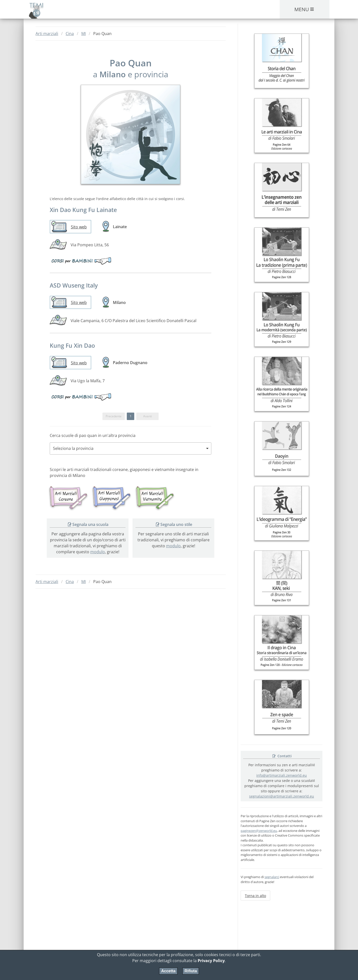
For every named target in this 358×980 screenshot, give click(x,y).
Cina (70, 34)
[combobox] (131, 448)
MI (84, 34)
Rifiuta (191, 971)
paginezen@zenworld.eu (259, 831)
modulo (98, 552)
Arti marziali (47, 34)
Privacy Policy (211, 961)
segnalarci (272, 877)
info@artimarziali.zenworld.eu (282, 775)
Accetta (168, 971)
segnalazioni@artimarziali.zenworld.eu (282, 796)
